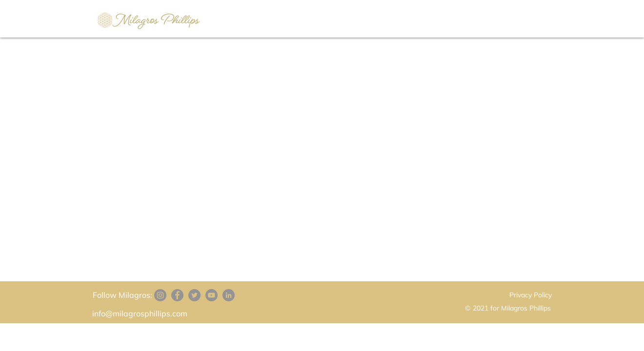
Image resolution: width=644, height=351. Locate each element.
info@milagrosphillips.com (140, 313)
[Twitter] (194, 295)
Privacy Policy (531, 295)
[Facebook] (177, 295)
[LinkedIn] (229, 295)
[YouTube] (211, 295)
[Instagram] (160, 295)
